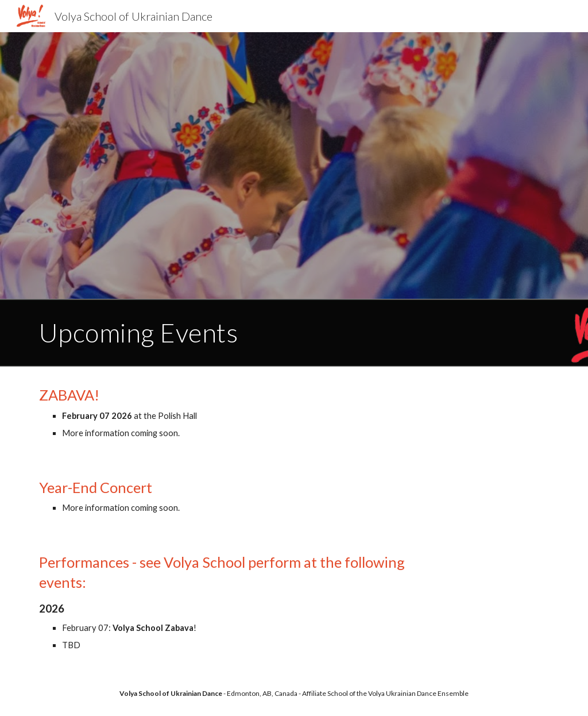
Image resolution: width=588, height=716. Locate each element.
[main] (294, 333)
